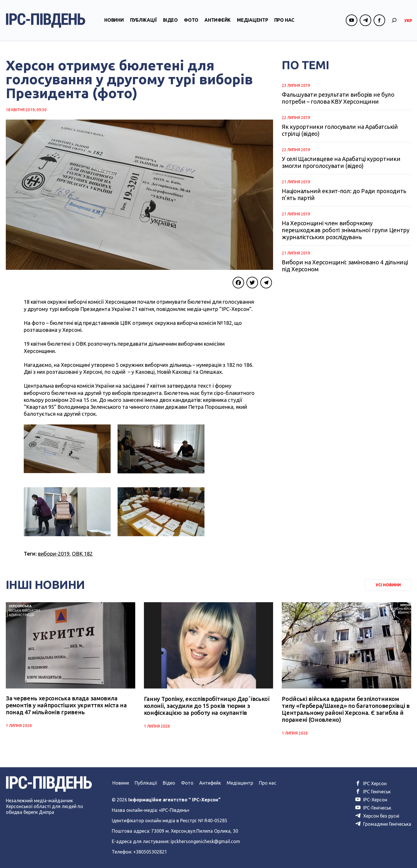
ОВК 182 (82, 554)
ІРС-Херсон (371, 800)
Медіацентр (253, 21)
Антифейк (218, 21)
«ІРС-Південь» (174, 810)
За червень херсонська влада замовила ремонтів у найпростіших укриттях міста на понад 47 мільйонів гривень (66, 706)
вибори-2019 (54, 554)
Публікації (144, 21)
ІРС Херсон (371, 783)
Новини (114, 21)
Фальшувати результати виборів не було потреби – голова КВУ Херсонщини (338, 98)
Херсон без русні (377, 816)
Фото (191, 21)
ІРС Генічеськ (373, 792)
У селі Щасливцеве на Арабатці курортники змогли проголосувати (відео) (341, 162)
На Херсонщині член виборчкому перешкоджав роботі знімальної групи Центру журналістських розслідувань (345, 230)
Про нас (284, 21)
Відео (170, 21)
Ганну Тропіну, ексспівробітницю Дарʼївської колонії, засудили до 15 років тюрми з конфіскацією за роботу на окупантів (207, 706)
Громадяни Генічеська (383, 824)
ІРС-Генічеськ (373, 808)
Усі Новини (388, 585)
